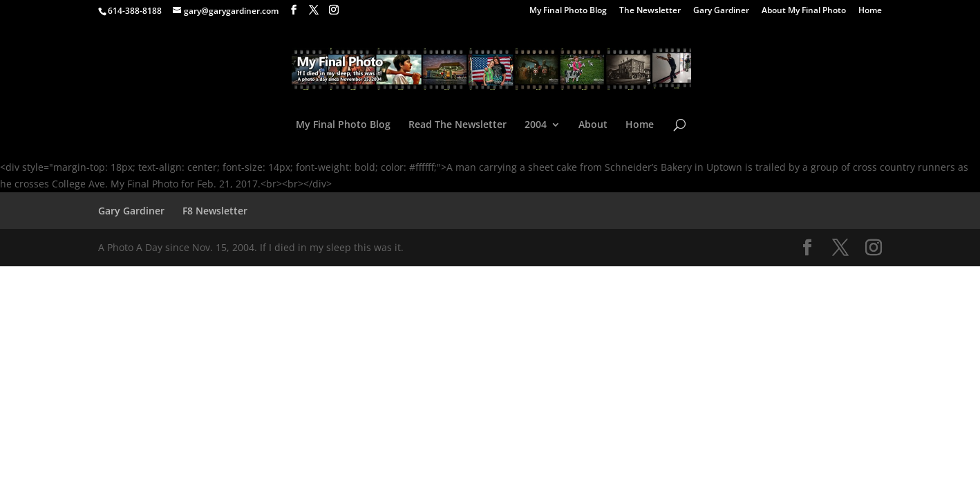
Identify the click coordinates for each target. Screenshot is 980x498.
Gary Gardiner (721, 11)
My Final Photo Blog (568, 11)
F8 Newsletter (215, 211)
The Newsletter (650, 11)
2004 (536, 125)
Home (870, 11)
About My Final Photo (804, 11)
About (593, 125)
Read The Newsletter (458, 125)
